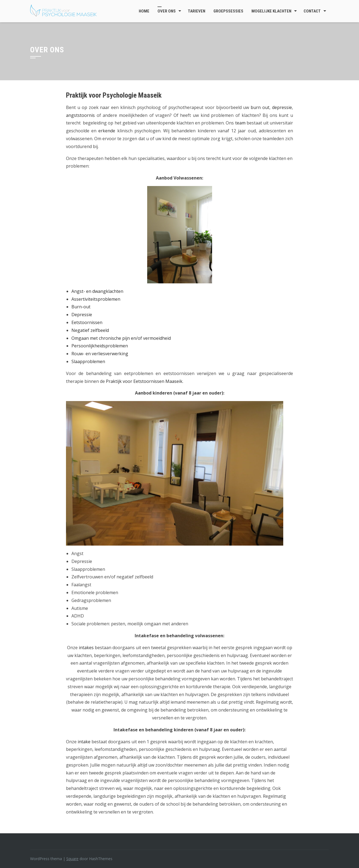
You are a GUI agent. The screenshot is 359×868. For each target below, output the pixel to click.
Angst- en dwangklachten (97, 291)
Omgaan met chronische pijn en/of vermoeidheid (121, 338)
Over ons (167, 11)
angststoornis (80, 115)
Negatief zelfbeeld (90, 330)
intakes (86, 648)
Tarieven (197, 11)
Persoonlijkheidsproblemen (100, 346)
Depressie (82, 315)
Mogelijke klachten (271, 11)
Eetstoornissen (87, 322)
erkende (107, 131)
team (240, 123)
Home (144, 11)
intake (84, 742)
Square (72, 859)
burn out (260, 107)
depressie (282, 107)
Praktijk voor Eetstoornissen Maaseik (144, 381)
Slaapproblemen (88, 361)
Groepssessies (228, 11)
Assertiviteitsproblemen (96, 299)
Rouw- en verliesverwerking (100, 354)
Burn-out (81, 307)
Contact (312, 11)
